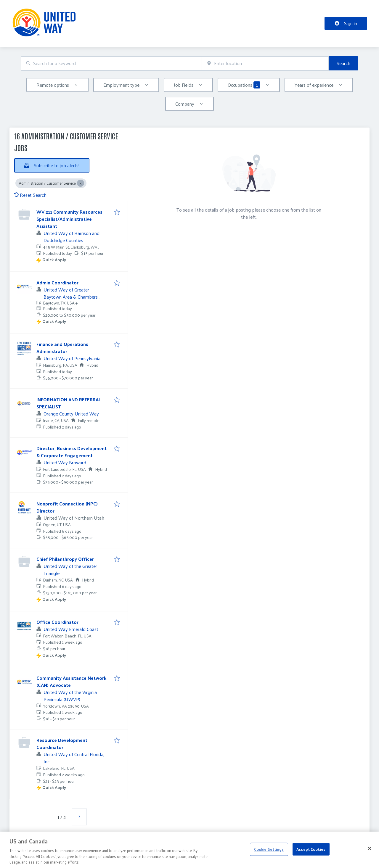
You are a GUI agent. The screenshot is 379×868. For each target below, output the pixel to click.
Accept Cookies (311, 860)
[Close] (370, 859)
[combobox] (111, 63)
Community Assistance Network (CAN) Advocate (71, 681)
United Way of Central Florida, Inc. (74, 758)
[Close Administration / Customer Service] (81, 183)
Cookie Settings (269, 860)
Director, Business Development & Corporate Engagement (72, 452)
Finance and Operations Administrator (62, 348)
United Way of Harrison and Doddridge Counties (72, 237)
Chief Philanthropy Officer (65, 559)
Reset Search (30, 195)
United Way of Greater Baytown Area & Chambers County (71, 297)
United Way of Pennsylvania (72, 358)
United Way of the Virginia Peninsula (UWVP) (70, 696)
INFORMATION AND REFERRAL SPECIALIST (69, 403)
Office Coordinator (57, 622)
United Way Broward (65, 462)
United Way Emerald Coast (71, 629)
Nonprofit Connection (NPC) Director (67, 507)
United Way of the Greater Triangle (70, 570)
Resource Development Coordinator (62, 744)
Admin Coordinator (57, 282)
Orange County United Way (71, 414)
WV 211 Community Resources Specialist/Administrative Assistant (69, 219)
